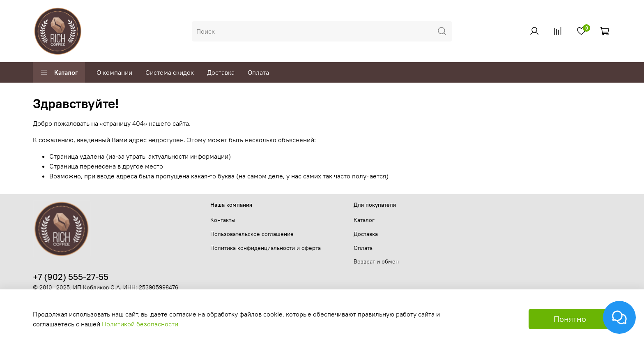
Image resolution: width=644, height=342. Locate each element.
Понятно (570, 319)
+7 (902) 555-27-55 (71, 277)
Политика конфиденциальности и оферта (266, 248)
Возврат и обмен (376, 261)
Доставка (221, 72)
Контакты (223, 220)
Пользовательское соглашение (252, 234)
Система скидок (170, 72)
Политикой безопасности (140, 324)
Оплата (258, 72)
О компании (114, 72)
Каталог (59, 72)
